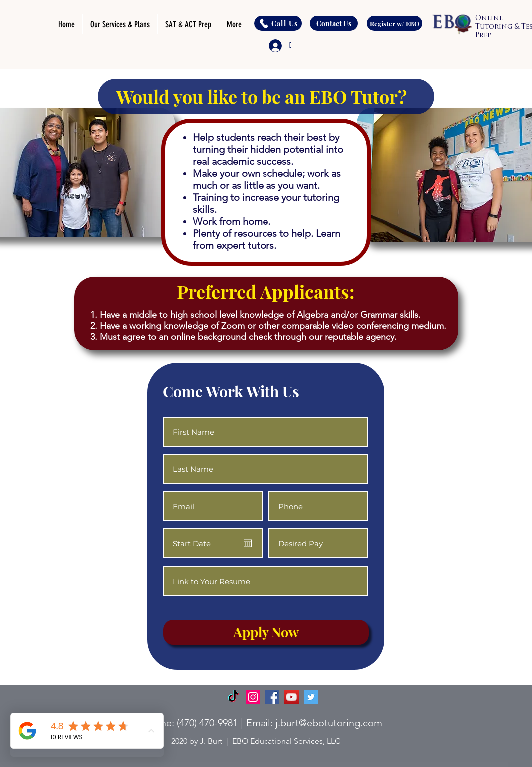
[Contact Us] (334, 23)
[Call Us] (278, 23)
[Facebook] (272, 697)
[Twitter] (311, 697)
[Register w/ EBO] (395, 23)
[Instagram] (253, 697)
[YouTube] (292, 697)
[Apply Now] (266, 632)
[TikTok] (233, 697)
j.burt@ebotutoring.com (329, 723)
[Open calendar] (248, 543)
